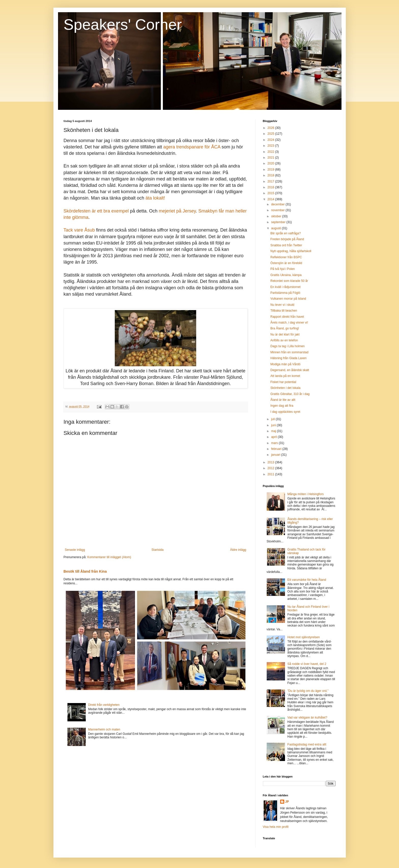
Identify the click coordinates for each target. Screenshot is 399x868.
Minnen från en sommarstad (289, 352)
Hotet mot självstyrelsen (303, 637)
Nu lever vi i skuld (282, 305)
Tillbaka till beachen (284, 311)
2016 (271, 187)
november (278, 210)
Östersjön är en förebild (286, 263)
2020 (271, 163)
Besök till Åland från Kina (85, 571)
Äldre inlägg (238, 550)
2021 (271, 158)
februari (277, 449)
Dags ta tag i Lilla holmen (287, 346)
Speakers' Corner (123, 25)
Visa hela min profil (276, 827)
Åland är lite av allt (283, 400)
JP (287, 802)
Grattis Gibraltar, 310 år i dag (290, 394)
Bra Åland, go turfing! (285, 328)
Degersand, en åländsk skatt (290, 370)
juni (274, 425)
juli (273, 419)
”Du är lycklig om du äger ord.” (308, 691)
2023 (271, 146)
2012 (271, 468)
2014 (271, 199)
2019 (271, 170)
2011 (271, 474)
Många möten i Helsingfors (305, 494)
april (274, 437)
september (279, 222)
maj (274, 431)
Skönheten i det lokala (285, 388)
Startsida (157, 550)
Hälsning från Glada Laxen (288, 358)
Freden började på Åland (287, 239)
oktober (276, 216)
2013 (271, 462)
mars (275, 443)
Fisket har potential (283, 382)
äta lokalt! (155, 198)
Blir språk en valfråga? (285, 233)
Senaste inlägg (75, 550)
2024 (271, 140)
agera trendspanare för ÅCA (192, 147)
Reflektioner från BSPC (286, 257)
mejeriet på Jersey (177, 211)
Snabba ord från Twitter (286, 245)
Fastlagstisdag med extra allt (307, 744)
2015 (271, 193)
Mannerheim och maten (104, 729)
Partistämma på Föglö (285, 293)
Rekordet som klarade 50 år (289, 281)
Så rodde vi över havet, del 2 (307, 664)
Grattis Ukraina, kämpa (286, 275)
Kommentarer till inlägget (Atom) (109, 557)
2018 (271, 175)
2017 (271, 181)
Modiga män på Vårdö (285, 364)
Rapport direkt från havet (287, 317)
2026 (271, 128)
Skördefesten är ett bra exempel (96, 211)
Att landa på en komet (285, 376)
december (278, 204)
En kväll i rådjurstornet (285, 287)
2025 (271, 134)
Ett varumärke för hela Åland (307, 580)
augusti (276, 228)
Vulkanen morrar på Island (288, 299)
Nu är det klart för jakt (285, 334)
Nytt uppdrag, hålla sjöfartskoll (291, 251)
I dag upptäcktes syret (285, 412)
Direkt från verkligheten (104, 705)
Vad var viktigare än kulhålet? (307, 718)
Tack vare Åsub (79, 230)
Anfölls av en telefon (284, 340)
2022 (271, 152)
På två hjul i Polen (282, 269)
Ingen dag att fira (282, 406)
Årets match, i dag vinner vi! (289, 323)
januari (276, 455)
